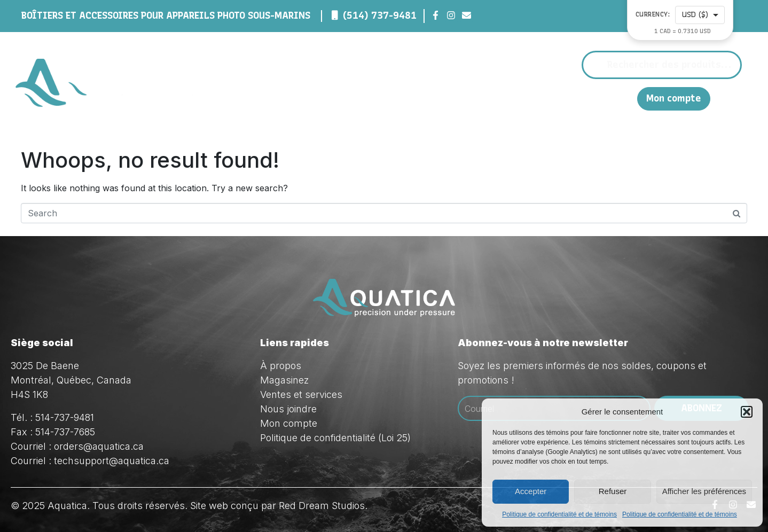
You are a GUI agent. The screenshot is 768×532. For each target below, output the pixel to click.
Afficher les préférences (704, 491)
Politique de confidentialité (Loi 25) (335, 438)
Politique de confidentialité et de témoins (559, 514)
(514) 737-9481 (380, 15)
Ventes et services (301, 394)
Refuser (613, 491)
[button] (747, 412)
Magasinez (455, 98)
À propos (387, 98)
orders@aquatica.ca (99, 446)
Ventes (520, 98)
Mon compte (674, 99)
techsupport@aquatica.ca (112, 461)
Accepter (531, 491)
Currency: (653, 15)
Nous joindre (581, 98)
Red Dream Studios (322, 506)
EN (624, 98)
